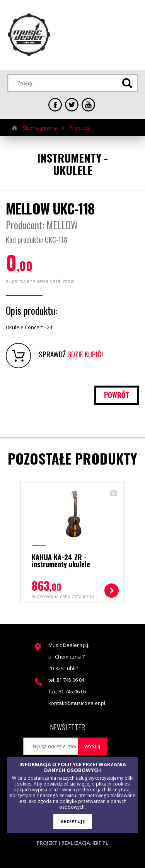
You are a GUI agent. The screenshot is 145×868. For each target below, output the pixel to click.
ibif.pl (100, 843)
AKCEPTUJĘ (73, 821)
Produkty (80, 128)
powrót (117, 395)
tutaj (126, 790)
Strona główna (40, 128)
